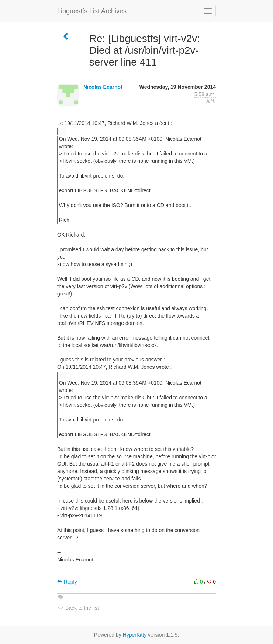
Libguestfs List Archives (92, 11)
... (62, 131)
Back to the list (78, 608)
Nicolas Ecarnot (103, 87)
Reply (67, 582)
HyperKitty (135, 635)
